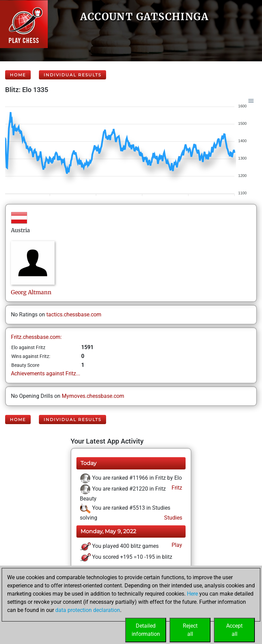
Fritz (176, 488)
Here (192, 594)
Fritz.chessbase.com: (36, 337)
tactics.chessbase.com (74, 314)
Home (18, 75)
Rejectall (190, 630)
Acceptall (234, 630)
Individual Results (72, 75)
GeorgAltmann (31, 292)
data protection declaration (88, 610)
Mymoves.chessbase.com (93, 396)
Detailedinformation (146, 630)
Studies (172, 518)
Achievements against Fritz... (46, 373)
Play (176, 545)
